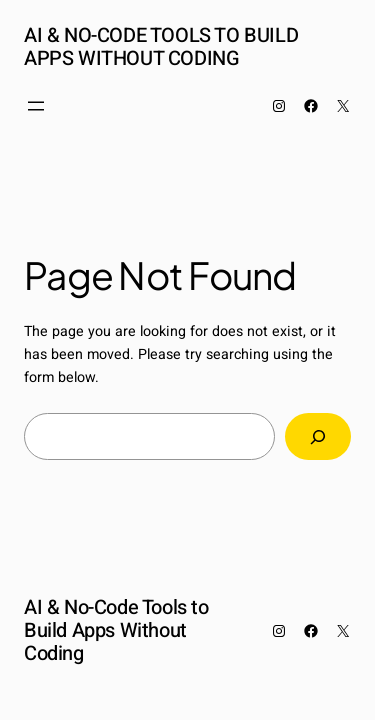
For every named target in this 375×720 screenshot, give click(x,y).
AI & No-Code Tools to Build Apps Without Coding (161, 47)
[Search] (318, 436)
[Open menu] (36, 106)
